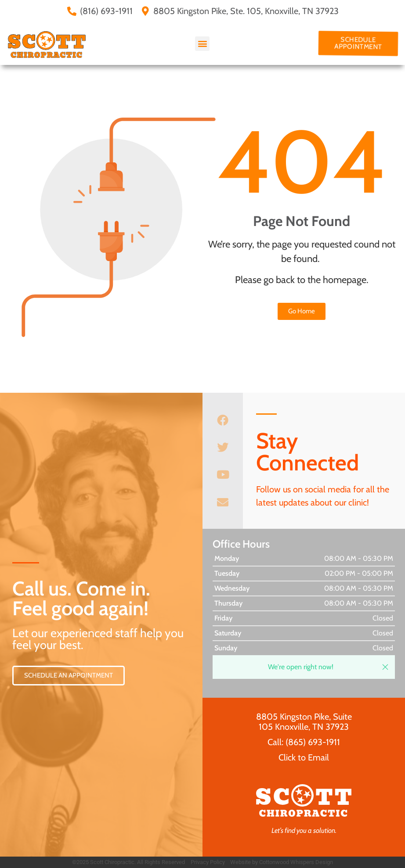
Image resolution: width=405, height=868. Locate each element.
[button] (202, 44)
